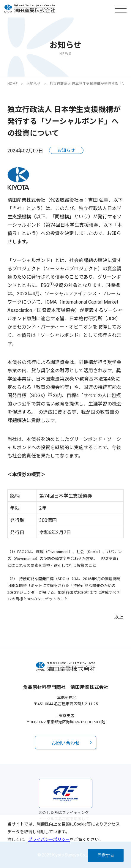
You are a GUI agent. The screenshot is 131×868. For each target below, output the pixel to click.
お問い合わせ (66, 743)
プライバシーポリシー (49, 839)
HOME (12, 84)
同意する (106, 855)
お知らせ (34, 84)
